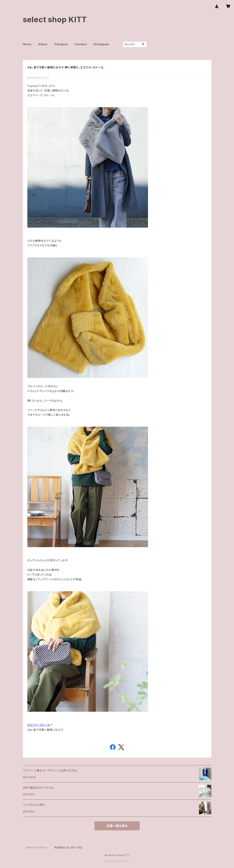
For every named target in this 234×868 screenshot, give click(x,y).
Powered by (117, 861)
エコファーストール (39, 725)
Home (27, 44)
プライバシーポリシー (37, 848)
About (43, 44)
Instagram (101, 44)
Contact (81, 44)
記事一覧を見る (117, 826)
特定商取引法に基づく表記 (68, 848)
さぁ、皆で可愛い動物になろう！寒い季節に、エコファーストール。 (66, 67)
